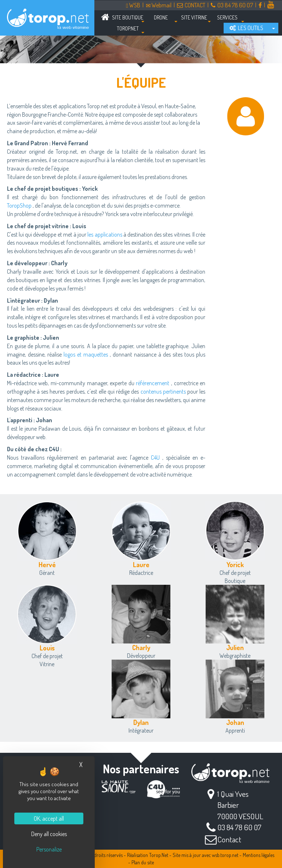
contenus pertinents (163, 391)
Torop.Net (159, 855)
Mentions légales (258, 855)
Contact (229, 839)
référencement (153, 383)
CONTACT (191, 5)
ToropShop (19, 205)
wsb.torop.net (225, 855)
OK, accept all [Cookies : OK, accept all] (49, 818)
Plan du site (143, 862)
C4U (155, 457)
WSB (133, 5)
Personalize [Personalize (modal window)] (49, 849)
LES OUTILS (246, 28)
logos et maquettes (86, 354)
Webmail (159, 5)
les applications (105, 234)
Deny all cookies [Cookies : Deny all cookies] (49, 834)
